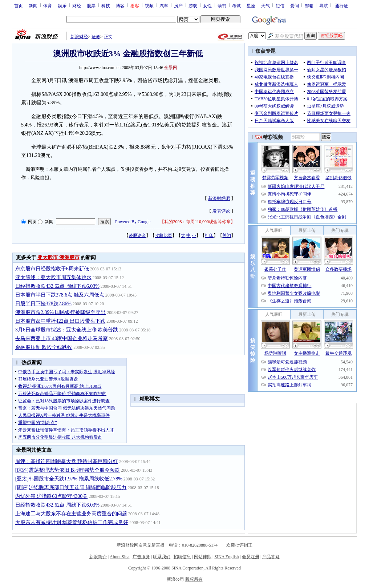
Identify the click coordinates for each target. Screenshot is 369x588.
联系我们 (162, 557)
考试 (236, 5)
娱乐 (62, 5)
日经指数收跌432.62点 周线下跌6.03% (57, 286)
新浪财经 (79, 37)
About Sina (119, 557)
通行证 (341, 5)
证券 (96, 37)
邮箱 (309, 5)
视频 (149, 5)
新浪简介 (98, 557)
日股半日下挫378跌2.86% (43, 304)
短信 (280, 5)
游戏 (193, 5)
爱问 (295, 5)
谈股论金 (137, 235)
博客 (120, 5)
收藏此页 (163, 235)
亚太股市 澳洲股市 (58, 257)
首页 (19, 5)
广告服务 (141, 557)
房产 (178, 5)
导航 (324, 5)
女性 (207, 5)
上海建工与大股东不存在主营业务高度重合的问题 (71, 514)
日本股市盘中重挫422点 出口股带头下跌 (60, 321)
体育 (48, 5)
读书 (222, 5)
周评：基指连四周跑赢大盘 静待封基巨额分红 (67, 461)
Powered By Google (133, 222)
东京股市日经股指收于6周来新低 (52, 269)
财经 (77, 5)
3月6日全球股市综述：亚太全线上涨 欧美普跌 (67, 330)
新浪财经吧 (219, 198)
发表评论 (221, 211)
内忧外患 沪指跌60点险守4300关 (52, 496)
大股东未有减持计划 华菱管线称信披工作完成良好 (72, 522)
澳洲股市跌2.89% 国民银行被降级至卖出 (61, 312)
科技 (106, 5)
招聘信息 (182, 557)
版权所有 (194, 579)
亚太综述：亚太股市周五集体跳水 (53, 277)
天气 (265, 5)
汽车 (164, 5)
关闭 (227, 235)
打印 (209, 235)
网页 (32, 222)
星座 (251, 5)
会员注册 (251, 557)
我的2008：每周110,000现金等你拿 (197, 222)
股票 (91, 5)
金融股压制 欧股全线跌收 (44, 347)
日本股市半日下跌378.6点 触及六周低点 (60, 295)
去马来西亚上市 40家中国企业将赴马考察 (62, 339)
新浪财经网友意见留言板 (141, 545)
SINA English (226, 557)
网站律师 (203, 557)
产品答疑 (271, 557)
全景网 (171, 68)
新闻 (33, 5)
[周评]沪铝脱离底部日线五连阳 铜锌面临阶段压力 (71, 488)
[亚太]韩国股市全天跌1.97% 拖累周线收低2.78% (69, 479)
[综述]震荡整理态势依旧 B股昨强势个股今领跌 (68, 470)
